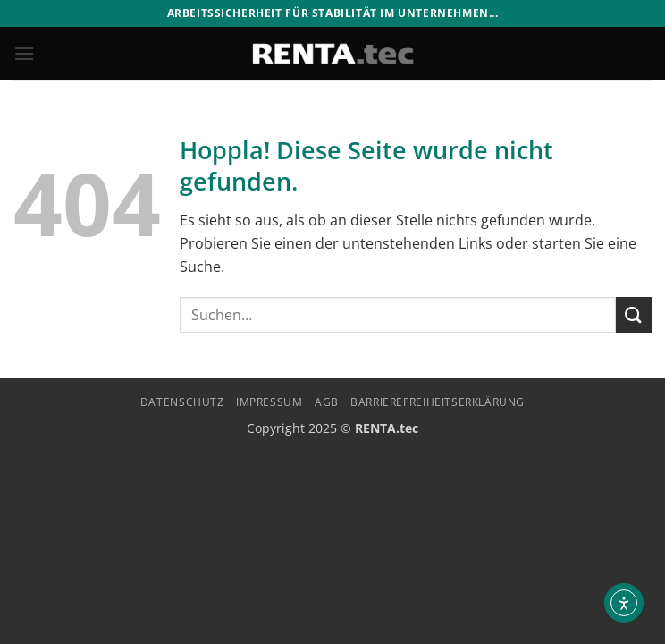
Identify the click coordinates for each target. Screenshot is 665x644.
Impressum (269, 402)
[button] (24, 53)
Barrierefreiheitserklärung (438, 402)
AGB (327, 402)
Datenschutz (182, 402)
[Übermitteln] (634, 314)
